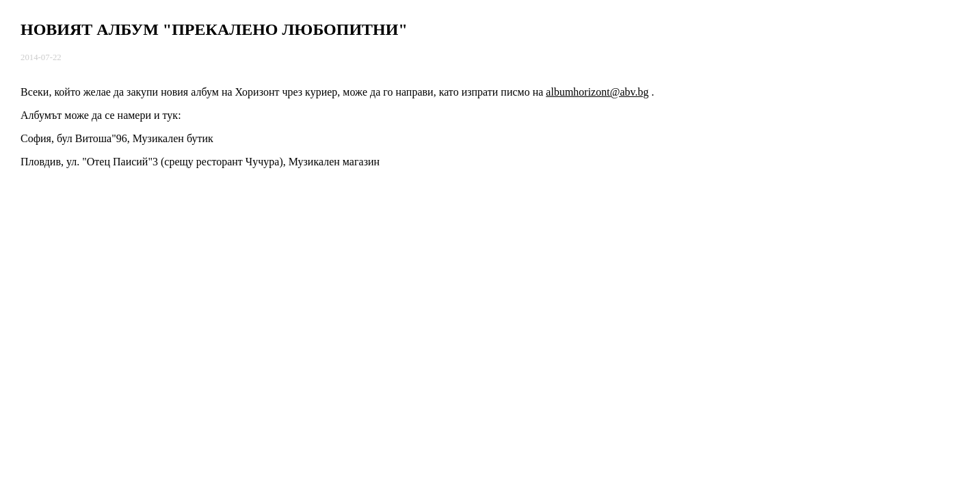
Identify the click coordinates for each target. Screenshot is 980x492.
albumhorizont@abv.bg (597, 92)
